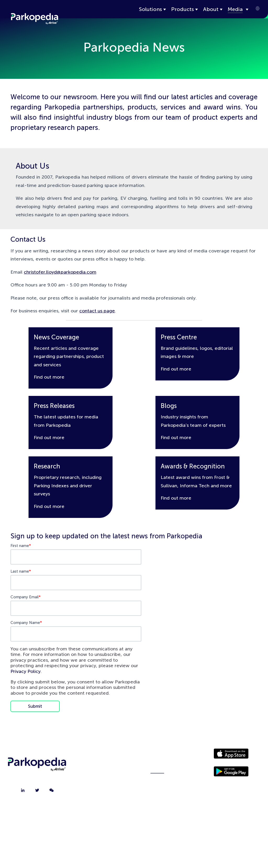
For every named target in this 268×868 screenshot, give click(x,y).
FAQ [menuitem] (103, 795)
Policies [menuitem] (157, 782)
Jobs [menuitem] (103, 782)
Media (235, 9)
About (211, 9)
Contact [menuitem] (103, 769)
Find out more (49, 377)
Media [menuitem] (157, 769)
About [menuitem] (103, 756)
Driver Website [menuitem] (157, 756)
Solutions (150, 9)
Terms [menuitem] (157, 795)
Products (183, 9)
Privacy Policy (26, 671)
